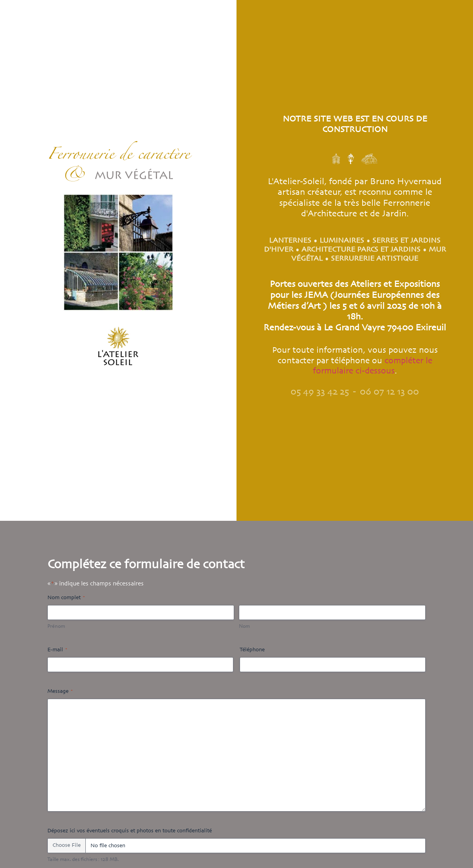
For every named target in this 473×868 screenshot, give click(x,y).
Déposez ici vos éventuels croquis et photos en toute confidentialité (130, 831)
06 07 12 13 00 (389, 394)
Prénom (56, 627)
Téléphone (252, 650)
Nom (244, 627)
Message (60, 691)
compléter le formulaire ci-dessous (373, 366)
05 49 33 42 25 (320, 394)
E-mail (57, 650)
